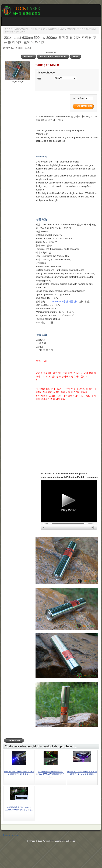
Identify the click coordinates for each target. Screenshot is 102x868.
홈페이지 (9, 29)
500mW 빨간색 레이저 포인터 (28, 29)
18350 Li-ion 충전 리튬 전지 (64, 301)
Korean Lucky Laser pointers (55, 841)
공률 (39, 79)
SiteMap (72, 841)
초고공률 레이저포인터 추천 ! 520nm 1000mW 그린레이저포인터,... (50, 774)
